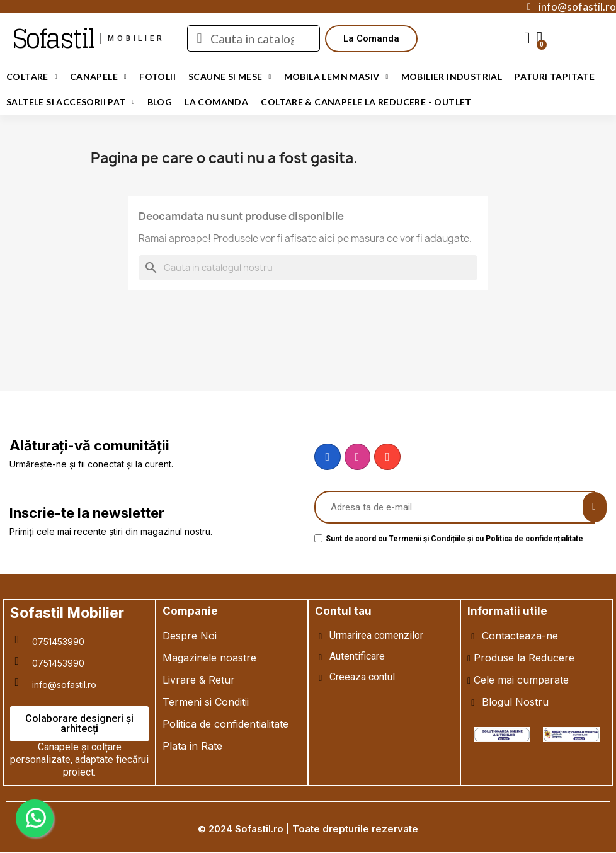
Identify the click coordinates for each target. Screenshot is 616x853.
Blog (160, 102)
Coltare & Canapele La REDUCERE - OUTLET (366, 102)
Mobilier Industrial (452, 77)
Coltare (32, 77)
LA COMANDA (216, 102)
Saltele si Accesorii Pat (71, 102)
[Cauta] (308, 268)
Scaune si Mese (230, 77)
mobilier (136, 38)
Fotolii (157, 77)
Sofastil (53, 38)
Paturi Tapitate (555, 77)
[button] (371, 39)
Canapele (98, 77)
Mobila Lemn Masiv (336, 77)
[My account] (527, 38)
